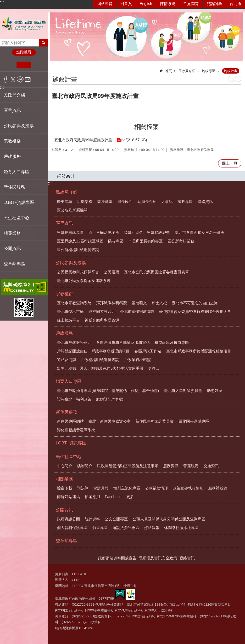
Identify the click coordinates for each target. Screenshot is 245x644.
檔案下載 (65, 488)
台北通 (235, 4)
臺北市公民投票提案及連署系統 (84, 281)
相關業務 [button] (12, 233)
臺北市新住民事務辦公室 (110, 421)
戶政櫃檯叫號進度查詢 (100, 360)
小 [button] (9, 65)
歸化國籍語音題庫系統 (76, 430)
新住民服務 (67, 412)
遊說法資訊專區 (126, 528)
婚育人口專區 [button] (17, 172)
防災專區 (116, 241)
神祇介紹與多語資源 (102, 320)
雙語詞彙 (214, 4)
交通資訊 (211, 466)
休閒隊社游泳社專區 (181, 528)
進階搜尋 (24, 52)
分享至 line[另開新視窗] (20, 80)
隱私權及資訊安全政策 (158, 558)
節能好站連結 (68, 497)
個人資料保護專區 (72, 528)
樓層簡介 (85, 466)
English (146, 4)
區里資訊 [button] (12, 110)
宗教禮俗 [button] (12, 141)
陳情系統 (168, 4)
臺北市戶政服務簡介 (74, 342)
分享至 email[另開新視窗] (28, 80)
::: (2, 2)
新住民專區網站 (70, 421)
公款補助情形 (156, 488)
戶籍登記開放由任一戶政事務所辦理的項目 (93, 351)
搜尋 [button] (44, 43)
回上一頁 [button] (230, 163)
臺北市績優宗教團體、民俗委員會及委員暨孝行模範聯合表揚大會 (176, 312)
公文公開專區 (116, 519)
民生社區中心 (69, 457)
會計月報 (101, 488)
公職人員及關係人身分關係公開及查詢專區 (169, 519)
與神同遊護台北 (102, 312)
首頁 (168, 71)
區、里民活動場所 (104, 233)
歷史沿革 (65, 202)
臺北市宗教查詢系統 (74, 303)
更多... (153, 368)
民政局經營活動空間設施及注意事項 (128, 466)
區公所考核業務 (181, 241)
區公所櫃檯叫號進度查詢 (78, 250)
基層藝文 (139, 303)
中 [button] (24, 65)
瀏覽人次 (62, 580)
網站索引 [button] (66, 176)
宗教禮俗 (64, 294)
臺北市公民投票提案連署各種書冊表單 (156, 272)
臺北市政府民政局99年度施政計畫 (83, 140)
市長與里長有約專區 (145, 241)
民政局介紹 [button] (14, 95)
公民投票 (111, 272)
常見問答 (191, 4)
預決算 (83, 488)
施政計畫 (231, 71)
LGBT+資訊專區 (19, 202)
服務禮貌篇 (218, 488)
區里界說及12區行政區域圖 (80, 241)
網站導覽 (105, 4)
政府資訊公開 (68, 519)
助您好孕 (215, 391)
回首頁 (126, 4)
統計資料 (92, 519)
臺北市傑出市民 (70, 312)
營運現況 (191, 466)
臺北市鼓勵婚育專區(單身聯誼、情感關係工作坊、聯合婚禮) (108, 391)
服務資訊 (171, 466)
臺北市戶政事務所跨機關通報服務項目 (199, 351)
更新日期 (62, 574)
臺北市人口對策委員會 (183, 391)
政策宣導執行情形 (188, 488)
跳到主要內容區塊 (3, 3)
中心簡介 (65, 466)
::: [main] (55, 69)
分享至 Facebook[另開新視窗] (6, 80)
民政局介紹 (187, 71)
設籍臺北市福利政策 (74, 399)
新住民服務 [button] (14, 187)
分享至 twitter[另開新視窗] (13, 80)
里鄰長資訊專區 (70, 233)
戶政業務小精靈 (137, 360)
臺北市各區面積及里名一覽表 (200, 233)
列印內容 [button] (231, 79)
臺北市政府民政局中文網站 (24, 24)
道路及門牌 (67, 360)
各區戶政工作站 (148, 351)
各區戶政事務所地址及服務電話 (123, 342)
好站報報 (152, 528)
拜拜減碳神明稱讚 (111, 303)
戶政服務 (64, 333)
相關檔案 (146, 127)
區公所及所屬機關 (72, 210)
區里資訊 (64, 223)
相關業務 (64, 479)
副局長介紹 (147, 202)
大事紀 (167, 202)
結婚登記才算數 (110, 399)
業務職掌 (105, 202)
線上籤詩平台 (68, 320)
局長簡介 (125, 202)
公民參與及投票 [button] (19, 126)
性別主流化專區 (127, 488)
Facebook (113, 497)
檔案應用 (92, 497)
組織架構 (85, 202)
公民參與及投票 (71, 263)
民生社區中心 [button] (17, 218)
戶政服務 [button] (12, 156)
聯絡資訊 (205, 202)
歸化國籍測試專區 (194, 421)
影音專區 (100, 528)
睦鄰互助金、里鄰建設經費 (147, 233)
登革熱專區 (14, 264)
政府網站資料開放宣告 (117, 558)
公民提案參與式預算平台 (78, 272)
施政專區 (209, 71)
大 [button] (39, 65)
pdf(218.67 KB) (134, 140)
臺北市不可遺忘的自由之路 (195, 303)
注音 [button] (238, 79)
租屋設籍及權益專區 (172, 342)
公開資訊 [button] (12, 248)
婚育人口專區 (69, 381)
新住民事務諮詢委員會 (155, 421)
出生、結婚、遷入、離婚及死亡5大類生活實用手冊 (100, 368)
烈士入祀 (159, 303)
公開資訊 (64, 510)
